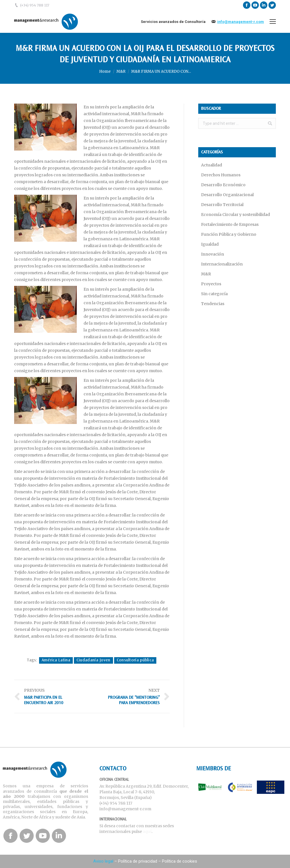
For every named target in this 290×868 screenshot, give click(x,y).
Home (105, 71)
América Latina (56, 660)
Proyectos (211, 284)
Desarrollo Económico (223, 185)
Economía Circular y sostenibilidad (235, 215)
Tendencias (213, 304)
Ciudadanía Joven (93, 660)
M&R (121, 71)
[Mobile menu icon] (273, 22)
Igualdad (210, 244)
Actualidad (212, 165)
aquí (147, 831)
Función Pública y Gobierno (229, 234)
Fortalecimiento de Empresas (230, 224)
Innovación (213, 254)
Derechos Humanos (221, 175)
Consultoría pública (135, 660)
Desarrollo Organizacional (227, 195)
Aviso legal (103, 861)
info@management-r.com (241, 22)
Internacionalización (222, 264)
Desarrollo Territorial (222, 205)
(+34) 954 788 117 (35, 5)
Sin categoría (214, 294)
